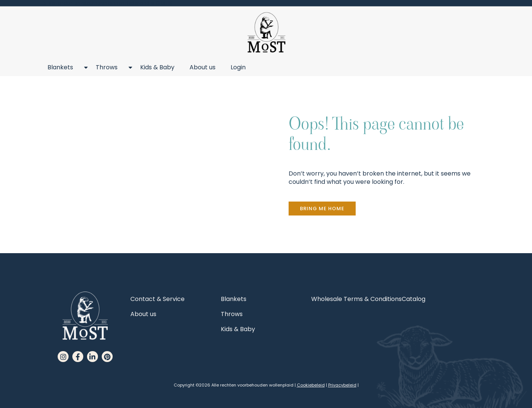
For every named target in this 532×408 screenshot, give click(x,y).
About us (203, 67)
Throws (110, 67)
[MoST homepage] (266, 33)
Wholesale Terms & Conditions (356, 299)
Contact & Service (157, 299)
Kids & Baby (157, 67)
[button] (322, 209)
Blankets (64, 67)
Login (238, 67)
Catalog (414, 299)
